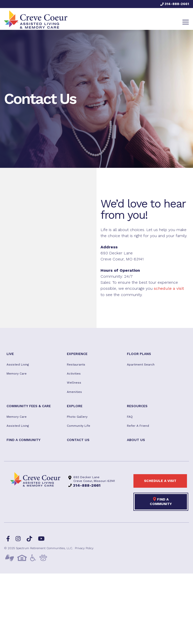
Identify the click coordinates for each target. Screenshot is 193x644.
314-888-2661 (175, 4)
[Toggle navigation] (186, 22)
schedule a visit (169, 288)
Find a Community (161, 501)
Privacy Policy (84, 548)
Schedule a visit (160, 481)
